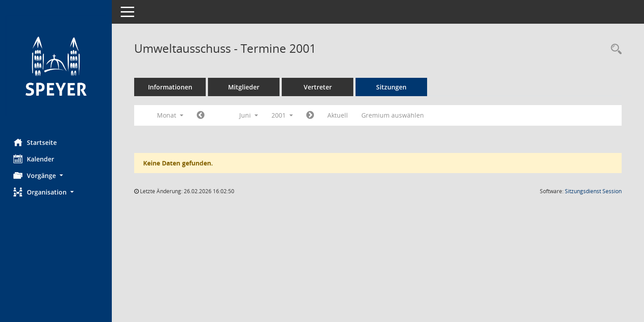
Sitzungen (391, 87)
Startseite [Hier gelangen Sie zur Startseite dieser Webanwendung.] (35, 142)
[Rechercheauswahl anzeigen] (614, 49)
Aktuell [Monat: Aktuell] (338, 115)
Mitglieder (244, 87)
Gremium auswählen (393, 115)
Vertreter (318, 87)
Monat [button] (170, 115)
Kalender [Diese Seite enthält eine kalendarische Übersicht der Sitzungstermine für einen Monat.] (34, 159)
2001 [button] (282, 115)
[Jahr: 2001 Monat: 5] (201, 115)
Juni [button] (249, 115)
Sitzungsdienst (593, 191)
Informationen (170, 87)
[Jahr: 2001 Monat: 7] (310, 115)
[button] (56, 176)
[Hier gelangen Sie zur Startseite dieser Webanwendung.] (56, 66)
